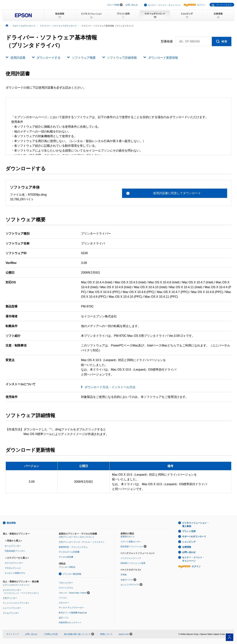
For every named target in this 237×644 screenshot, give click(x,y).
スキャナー (64, 603)
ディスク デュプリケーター (71, 608)
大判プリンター (10, 598)
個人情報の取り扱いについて (79, 634)
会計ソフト (64, 618)
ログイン (194, 5)
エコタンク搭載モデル (15, 573)
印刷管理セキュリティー (70, 623)
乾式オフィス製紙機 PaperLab (73, 613)
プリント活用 (189, 531)
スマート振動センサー (131, 542)
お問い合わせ (132, 5)
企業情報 (187, 547)
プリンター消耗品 (67, 567)
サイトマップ (13, 634)
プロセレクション (13, 568)
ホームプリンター (13, 546)
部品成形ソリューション (132, 546)
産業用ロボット (128, 537)
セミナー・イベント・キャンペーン (164, 5)
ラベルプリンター (11, 613)
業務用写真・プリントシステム (73, 547)
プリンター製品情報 (72, 574)
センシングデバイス (130, 585)
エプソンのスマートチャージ (16, 585)
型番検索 (167, 41)
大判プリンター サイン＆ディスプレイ (77, 537)
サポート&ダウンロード (194, 537)
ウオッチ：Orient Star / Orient (73, 593)
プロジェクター (66, 583)
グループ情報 (113, 5)
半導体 (124, 575)
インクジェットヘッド (131, 558)
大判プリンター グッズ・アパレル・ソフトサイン (82, 542)
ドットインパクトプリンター (16, 603)
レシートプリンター (12, 608)
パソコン (63, 598)
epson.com (124, 634)
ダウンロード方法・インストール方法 (110, 387)
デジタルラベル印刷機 (69, 552)
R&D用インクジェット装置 (133, 563)
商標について (106, 634)
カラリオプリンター (14, 563)
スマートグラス (66, 588)
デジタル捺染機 (66, 557)
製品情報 (11, 523)
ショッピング (189, 542)
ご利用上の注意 (51, 634)
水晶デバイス (127, 580)
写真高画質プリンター (15, 551)
